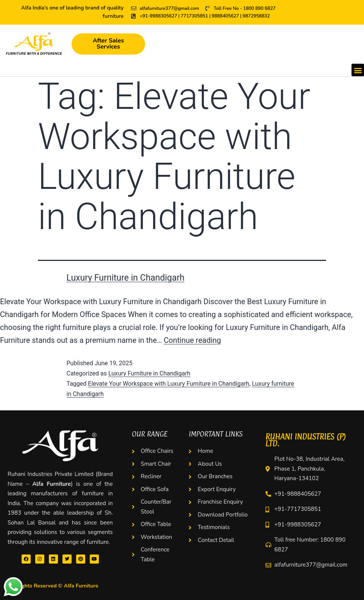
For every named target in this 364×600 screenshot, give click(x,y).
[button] (358, 70)
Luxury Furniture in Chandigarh (126, 278)
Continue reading (192, 340)
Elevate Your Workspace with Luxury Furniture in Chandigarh (169, 384)
